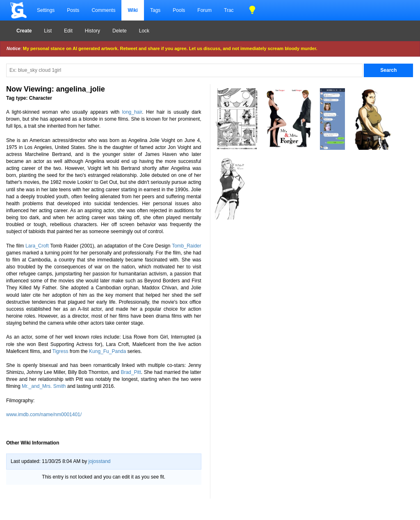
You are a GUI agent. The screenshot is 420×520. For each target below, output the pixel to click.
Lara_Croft (37, 246)
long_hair (132, 112)
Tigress (60, 351)
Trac (229, 10)
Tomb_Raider (186, 246)
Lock (144, 31)
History (92, 31)
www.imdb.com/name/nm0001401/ (44, 415)
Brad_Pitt (131, 372)
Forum (204, 10)
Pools (179, 10)
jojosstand (99, 461)
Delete (120, 31)
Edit (68, 31)
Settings (46, 10)
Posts (73, 10)
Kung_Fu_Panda (107, 351)
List (48, 31)
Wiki (133, 10)
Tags (155, 10)
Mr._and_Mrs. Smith (44, 386)
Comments (103, 10)
